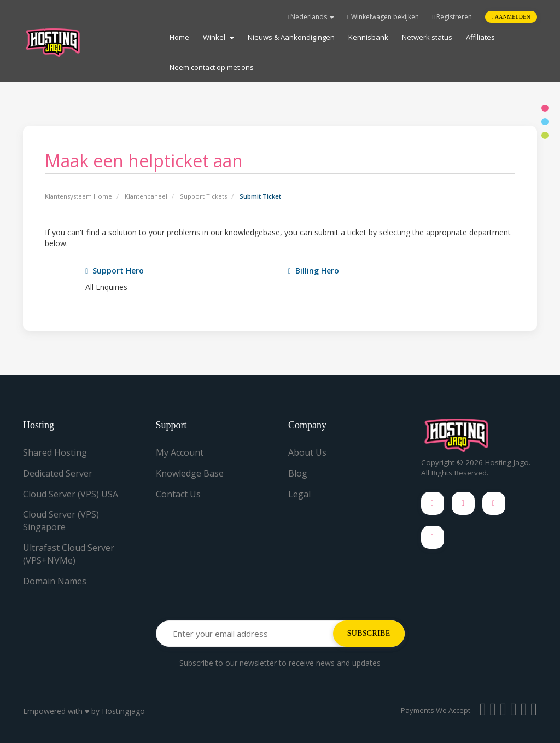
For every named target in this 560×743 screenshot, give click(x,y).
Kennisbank (368, 37)
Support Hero (115, 271)
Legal (299, 494)
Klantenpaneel (146, 196)
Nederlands (310, 17)
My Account (180, 452)
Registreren (452, 17)
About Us (307, 452)
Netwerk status (427, 37)
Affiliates (480, 37)
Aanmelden (511, 17)
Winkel (218, 37)
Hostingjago (123, 711)
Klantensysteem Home (78, 196)
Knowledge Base (190, 473)
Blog (298, 473)
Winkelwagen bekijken (383, 17)
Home (179, 37)
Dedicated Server (58, 473)
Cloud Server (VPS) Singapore (61, 521)
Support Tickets (203, 196)
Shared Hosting (55, 452)
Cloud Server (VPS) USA (71, 494)
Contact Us (178, 494)
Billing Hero (314, 271)
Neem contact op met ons (212, 67)
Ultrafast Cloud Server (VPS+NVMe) (69, 554)
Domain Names (55, 581)
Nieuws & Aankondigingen (291, 37)
